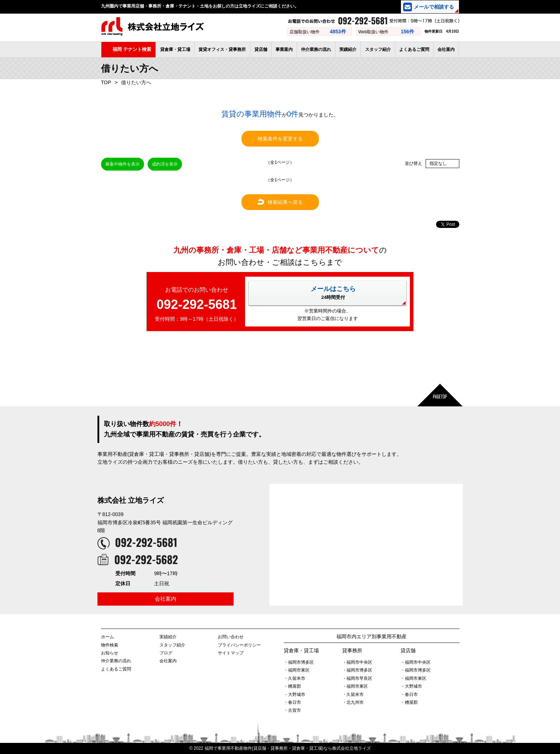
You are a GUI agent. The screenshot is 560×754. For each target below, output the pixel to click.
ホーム (107, 637)
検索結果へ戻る (280, 202)
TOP (106, 82)
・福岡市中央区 (357, 662)
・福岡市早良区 (357, 678)
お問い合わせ (231, 637)
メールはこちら (333, 293)
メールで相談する (434, 7)
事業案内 (284, 49)
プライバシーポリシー (239, 645)
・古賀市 (292, 710)
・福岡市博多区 (299, 662)
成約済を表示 (165, 164)
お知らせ (110, 653)
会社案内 (446, 49)
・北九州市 (353, 702)
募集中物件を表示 (123, 164)
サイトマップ (231, 653)
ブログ (166, 653)
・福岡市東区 (297, 670)
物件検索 (110, 645)
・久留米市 (295, 678)
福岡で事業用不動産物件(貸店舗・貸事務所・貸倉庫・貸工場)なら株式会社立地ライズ (288, 748)
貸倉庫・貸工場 (175, 49)
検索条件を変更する (280, 139)
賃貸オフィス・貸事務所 (222, 49)
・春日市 (292, 702)
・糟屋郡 (292, 686)
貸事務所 (352, 650)
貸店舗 (261, 49)
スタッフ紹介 (378, 49)
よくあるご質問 (414, 49)
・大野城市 (295, 695)
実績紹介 (348, 49)
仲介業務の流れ (316, 49)
